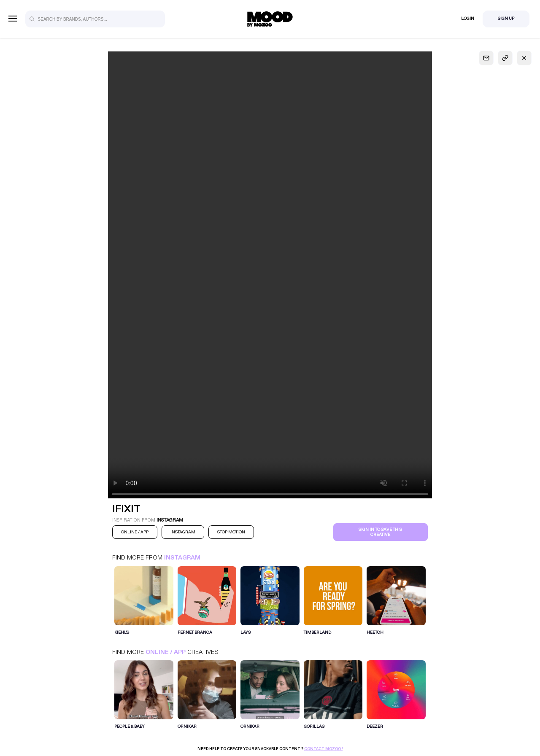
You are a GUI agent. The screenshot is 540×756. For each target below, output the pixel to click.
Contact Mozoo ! (324, 749)
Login (468, 19)
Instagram (182, 558)
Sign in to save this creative (380, 532)
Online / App (166, 652)
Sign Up (506, 19)
